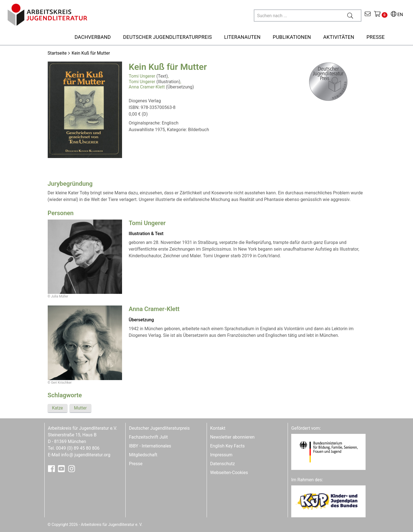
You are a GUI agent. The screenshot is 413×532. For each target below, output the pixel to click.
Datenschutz (223, 463)
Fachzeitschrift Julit (148, 437)
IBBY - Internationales (150, 446)
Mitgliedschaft (143, 455)
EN (397, 15)
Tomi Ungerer (142, 76)
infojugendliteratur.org (86, 455)
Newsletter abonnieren (232, 437)
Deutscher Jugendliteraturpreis (159, 428)
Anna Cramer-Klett (147, 87)
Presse (136, 463)
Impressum (221, 455)
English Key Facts (228, 446)
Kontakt (218, 428)
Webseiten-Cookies (229, 472)
